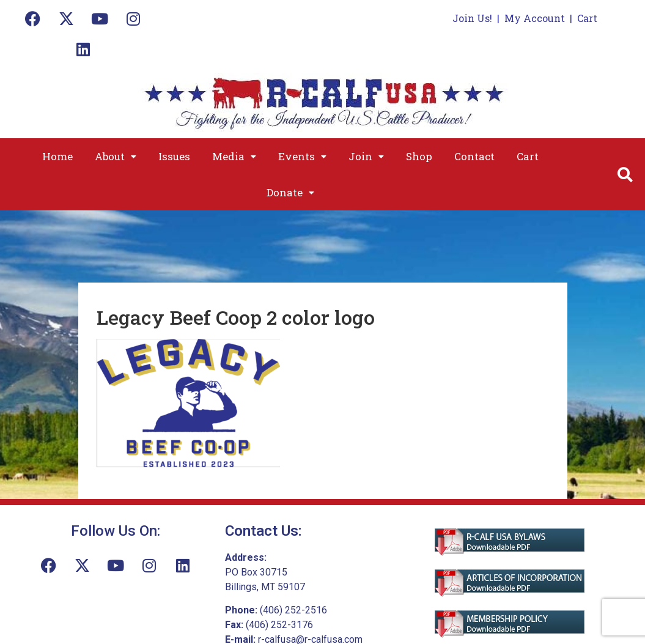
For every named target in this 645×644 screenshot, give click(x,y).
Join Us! (472, 18)
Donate (290, 192)
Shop (419, 156)
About (116, 156)
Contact (474, 156)
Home (57, 156)
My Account (535, 18)
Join (366, 156)
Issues (174, 156)
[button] (116, 156)
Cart (587, 18)
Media (234, 156)
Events (302, 156)
